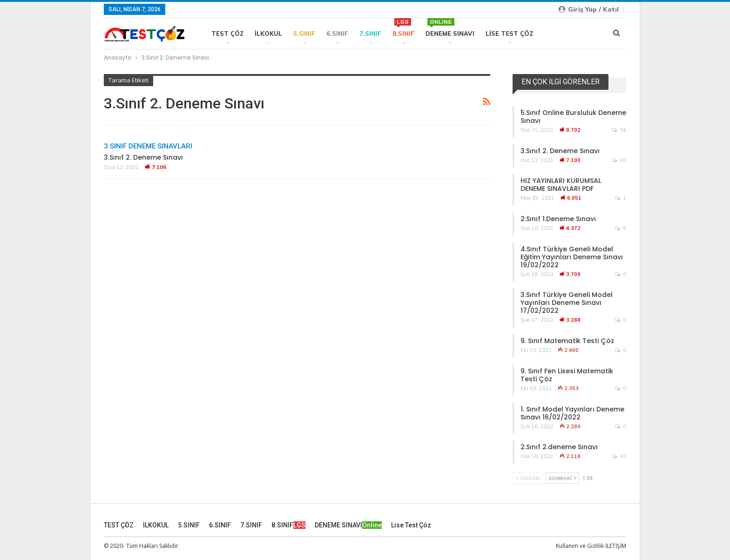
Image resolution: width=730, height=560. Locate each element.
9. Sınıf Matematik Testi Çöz (567, 341)
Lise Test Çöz (509, 34)
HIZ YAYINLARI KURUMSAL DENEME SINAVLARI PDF (561, 185)
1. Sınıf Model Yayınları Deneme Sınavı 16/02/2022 (572, 413)
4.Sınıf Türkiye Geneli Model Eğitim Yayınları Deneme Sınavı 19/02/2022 (572, 257)
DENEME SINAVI (450, 28)
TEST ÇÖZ (227, 34)
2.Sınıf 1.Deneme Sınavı (558, 219)
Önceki (528, 478)
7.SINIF (370, 34)
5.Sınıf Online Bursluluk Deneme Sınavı (573, 117)
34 (619, 130)
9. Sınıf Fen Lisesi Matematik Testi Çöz (567, 375)
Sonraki (562, 478)
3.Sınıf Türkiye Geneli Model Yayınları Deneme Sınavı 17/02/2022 (567, 303)
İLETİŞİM (616, 545)
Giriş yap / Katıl (589, 9)
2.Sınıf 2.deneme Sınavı (559, 447)
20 (619, 160)
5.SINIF (304, 34)
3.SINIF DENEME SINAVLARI (148, 146)
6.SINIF (337, 34)
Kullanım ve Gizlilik (580, 545)
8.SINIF (403, 28)
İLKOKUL (268, 34)
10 (619, 456)
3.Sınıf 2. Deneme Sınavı (143, 157)
